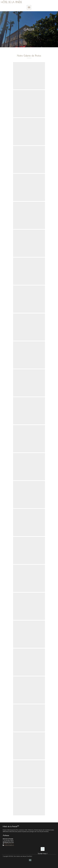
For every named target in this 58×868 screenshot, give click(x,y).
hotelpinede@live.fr (9, 845)
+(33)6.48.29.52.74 (9, 844)
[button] (29, 7)
